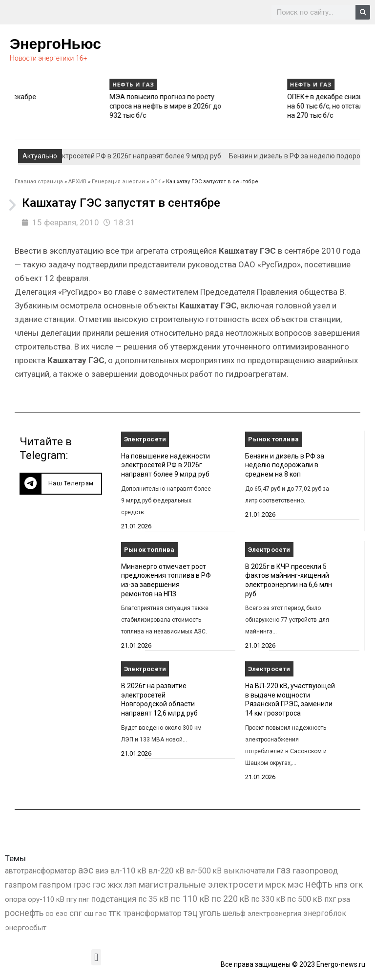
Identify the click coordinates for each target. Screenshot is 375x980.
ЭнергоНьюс (55, 44)
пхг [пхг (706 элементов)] (330, 899)
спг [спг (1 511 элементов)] (76, 913)
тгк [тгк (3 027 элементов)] (115, 913)
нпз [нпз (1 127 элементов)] (341, 885)
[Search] (363, 12)
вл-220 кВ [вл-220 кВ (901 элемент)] (167, 871)
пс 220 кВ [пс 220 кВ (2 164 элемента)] (230, 899)
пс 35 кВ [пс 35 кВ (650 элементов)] (153, 899)
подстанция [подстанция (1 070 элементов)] (114, 899)
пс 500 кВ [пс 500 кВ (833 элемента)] (305, 899)
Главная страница (39, 182)
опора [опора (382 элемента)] (15, 899)
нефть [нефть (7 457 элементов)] (319, 884)
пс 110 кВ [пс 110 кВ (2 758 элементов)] (190, 899)
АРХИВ (77, 182)
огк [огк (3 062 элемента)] (356, 884)
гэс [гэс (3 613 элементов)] (99, 885)
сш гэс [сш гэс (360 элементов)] (95, 914)
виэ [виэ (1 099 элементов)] (102, 871)
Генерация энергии (118, 182)
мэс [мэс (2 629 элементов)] (296, 884)
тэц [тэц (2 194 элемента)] (190, 913)
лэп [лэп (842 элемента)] (130, 885)
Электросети (145, 439)
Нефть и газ (29, 84)
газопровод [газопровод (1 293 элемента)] (315, 871)
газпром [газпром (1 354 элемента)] (55, 885)
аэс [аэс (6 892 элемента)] (86, 870)
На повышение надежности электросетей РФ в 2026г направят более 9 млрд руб (166, 465)
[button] (61, 484)
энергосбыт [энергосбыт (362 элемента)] (26, 928)
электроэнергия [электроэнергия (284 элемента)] (274, 914)
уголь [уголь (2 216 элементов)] (210, 913)
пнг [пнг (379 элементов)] (84, 899)
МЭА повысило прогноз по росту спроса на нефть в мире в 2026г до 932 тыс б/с (239, 106)
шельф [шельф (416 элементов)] (234, 914)
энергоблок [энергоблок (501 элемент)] (325, 913)
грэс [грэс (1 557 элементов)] (82, 885)
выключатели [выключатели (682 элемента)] (249, 871)
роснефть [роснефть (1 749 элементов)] (24, 913)
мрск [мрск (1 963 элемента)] (275, 885)
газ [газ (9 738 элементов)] (283, 870)
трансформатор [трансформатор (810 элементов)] (152, 913)
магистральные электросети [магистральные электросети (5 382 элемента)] (201, 884)
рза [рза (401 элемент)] (344, 899)
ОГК (156, 182)
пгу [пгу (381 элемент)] (72, 899)
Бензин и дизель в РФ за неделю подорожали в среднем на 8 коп (285, 465)
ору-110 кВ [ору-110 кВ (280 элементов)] (46, 899)
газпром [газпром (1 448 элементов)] (21, 885)
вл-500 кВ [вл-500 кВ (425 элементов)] (204, 871)
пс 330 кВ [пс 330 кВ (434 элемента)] (268, 899)
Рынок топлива (273, 439)
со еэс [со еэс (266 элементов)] (56, 914)
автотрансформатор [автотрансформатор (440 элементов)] (41, 871)
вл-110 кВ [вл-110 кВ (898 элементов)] (128, 871)
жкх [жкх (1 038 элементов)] (115, 885)
